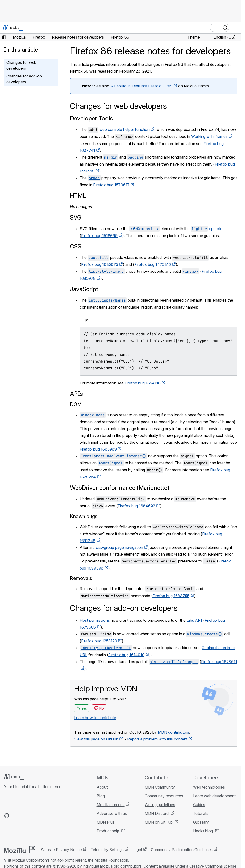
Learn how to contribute (95, 718)
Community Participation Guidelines (182, 850)
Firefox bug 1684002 (136, 506)
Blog (101, 796)
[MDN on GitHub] (7, 816)
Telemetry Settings (107, 850)
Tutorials (201, 813)
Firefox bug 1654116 (143, 383)
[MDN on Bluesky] (16, 816)
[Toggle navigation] (236, 28)
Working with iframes (209, 136)
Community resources (164, 796)
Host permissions (95, 620)
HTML (78, 196)
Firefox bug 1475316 (153, 264)
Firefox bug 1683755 (171, 596)
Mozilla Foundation (111, 860)
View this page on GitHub (96, 739)
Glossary (201, 822)
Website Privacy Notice (61, 850)
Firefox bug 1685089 (98, 449)
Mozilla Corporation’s (31, 860)
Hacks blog (203, 831)
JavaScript (84, 289)
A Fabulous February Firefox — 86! (141, 86)
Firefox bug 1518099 (99, 236)
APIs (76, 394)
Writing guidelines (160, 805)
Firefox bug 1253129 (99, 641)
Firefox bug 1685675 (100, 264)
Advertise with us (112, 813)
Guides (199, 805)
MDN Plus (106, 822)
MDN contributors (173, 732)
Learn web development (214, 796)
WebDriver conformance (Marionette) (120, 488)
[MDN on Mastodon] (33, 816)
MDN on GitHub (159, 822)
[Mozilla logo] (19, 849)
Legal (137, 850)
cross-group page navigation (118, 547)
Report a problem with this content (157, 739)
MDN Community (160, 787)
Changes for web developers (21, 65)
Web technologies (209, 787)
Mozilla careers (111, 805)
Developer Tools (91, 118)
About (102, 787)
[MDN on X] (24, 816)
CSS (76, 246)
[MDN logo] (14, 777)
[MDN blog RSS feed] (42, 816)
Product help (108, 831)
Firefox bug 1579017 (111, 185)
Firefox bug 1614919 (126, 655)
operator (207, 229)
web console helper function (124, 129)
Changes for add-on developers (24, 79)
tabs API (194, 620)
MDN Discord (157, 813)
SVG (76, 217)
